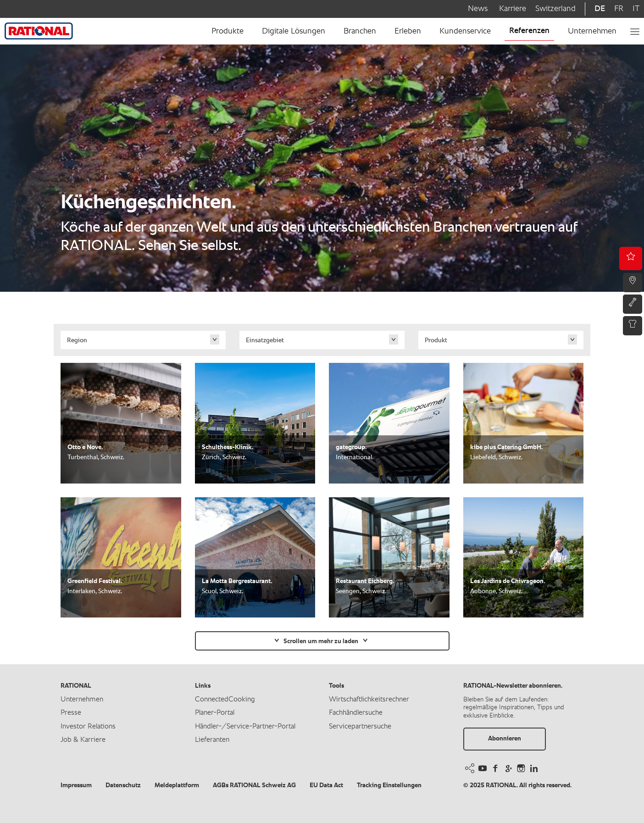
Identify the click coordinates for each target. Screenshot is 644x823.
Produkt (436, 340)
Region (77, 340)
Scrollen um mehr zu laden (321, 641)
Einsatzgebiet (265, 340)
